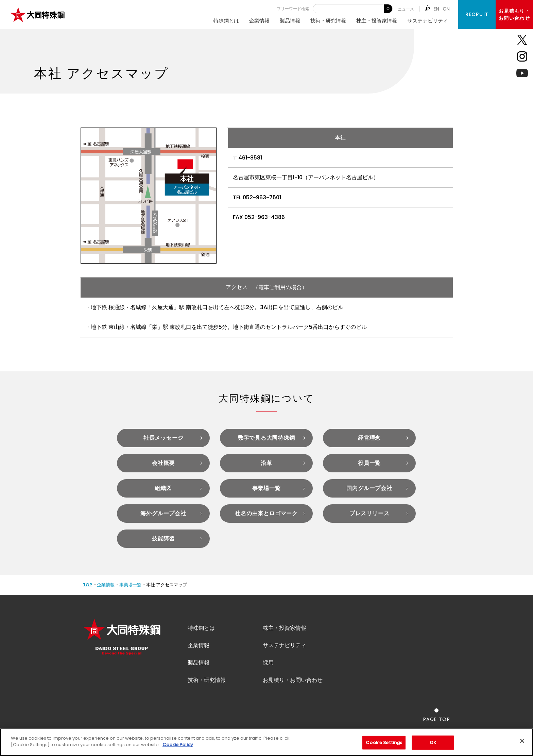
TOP (88, 585)
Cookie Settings (384, 743)
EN (436, 9)
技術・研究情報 (328, 21)
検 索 (388, 9)
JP (427, 9)
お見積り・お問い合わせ (293, 680)
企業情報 (259, 21)
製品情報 (290, 21)
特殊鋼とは (226, 21)
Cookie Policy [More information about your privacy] (178, 745)
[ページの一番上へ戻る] (437, 715)
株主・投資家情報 (377, 21)
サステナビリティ (428, 21)
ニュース (406, 9)
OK (433, 743)
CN (446, 9)
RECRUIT (477, 14)
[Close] (522, 741)
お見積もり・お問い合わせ (514, 14)
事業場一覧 (130, 585)
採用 (268, 663)
